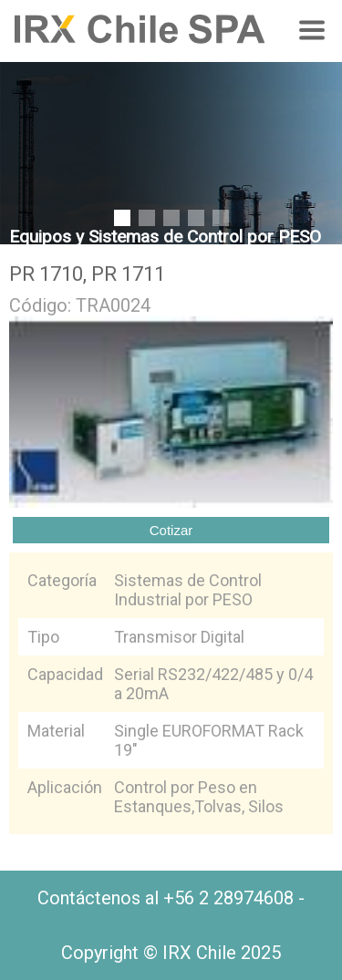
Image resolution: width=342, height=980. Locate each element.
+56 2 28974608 (228, 898)
